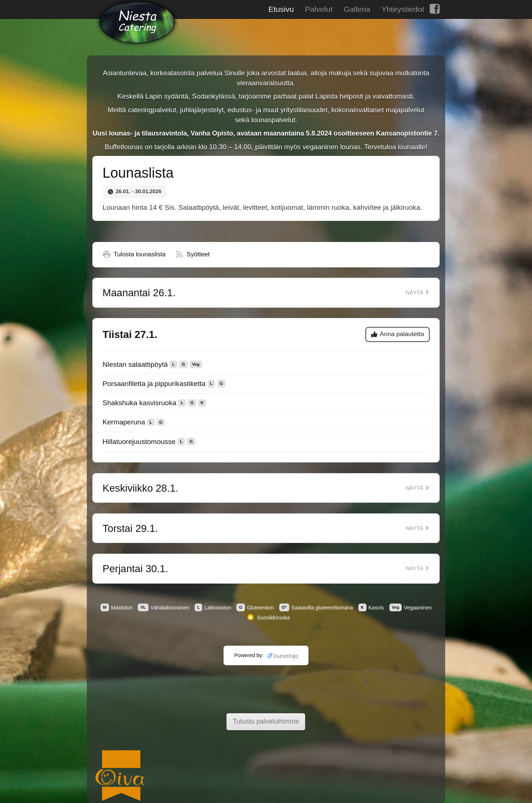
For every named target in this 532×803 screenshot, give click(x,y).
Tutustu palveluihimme (266, 721)
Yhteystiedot (403, 9)
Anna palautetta (398, 334)
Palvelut (319, 9)
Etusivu (281, 9)
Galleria (357, 9)
